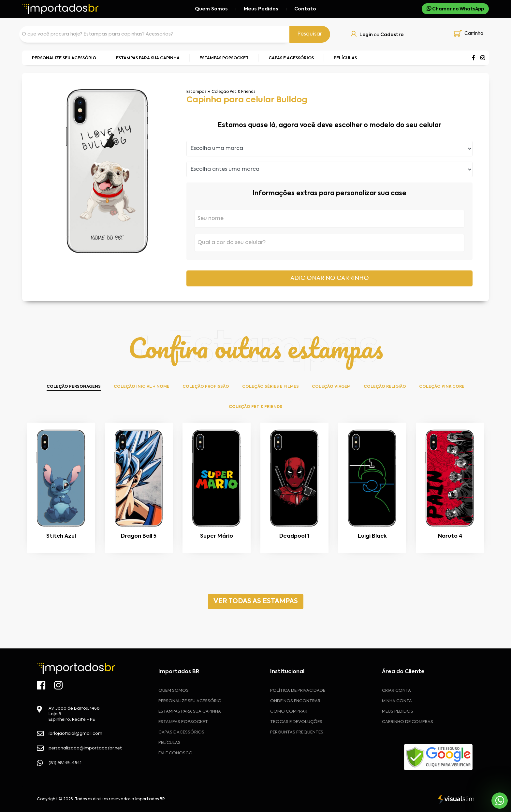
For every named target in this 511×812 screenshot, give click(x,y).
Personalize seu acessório (190, 701)
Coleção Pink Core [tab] (442, 387)
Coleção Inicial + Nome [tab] (142, 387)
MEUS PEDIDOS (398, 711)
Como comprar (289, 711)
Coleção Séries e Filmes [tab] (270, 387)
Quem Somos (211, 9)
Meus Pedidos (261, 9)
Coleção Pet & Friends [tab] (255, 407)
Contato (305, 9)
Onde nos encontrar (295, 701)
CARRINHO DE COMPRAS (408, 722)
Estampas (196, 92)
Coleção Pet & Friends (233, 92)
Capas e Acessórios (181, 732)
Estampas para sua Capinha (190, 711)
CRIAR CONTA (396, 691)
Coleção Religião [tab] (385, 387)
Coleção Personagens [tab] (74, 387)
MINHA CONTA (397, 701)
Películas (169, 743)
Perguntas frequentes (297, 732)
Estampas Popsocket (183, 722)
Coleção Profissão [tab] (206, 387)
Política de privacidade (298, 691)
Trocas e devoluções (296, 722)
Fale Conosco (175, 753)
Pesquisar (310, 34)
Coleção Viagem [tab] (331, 387)
